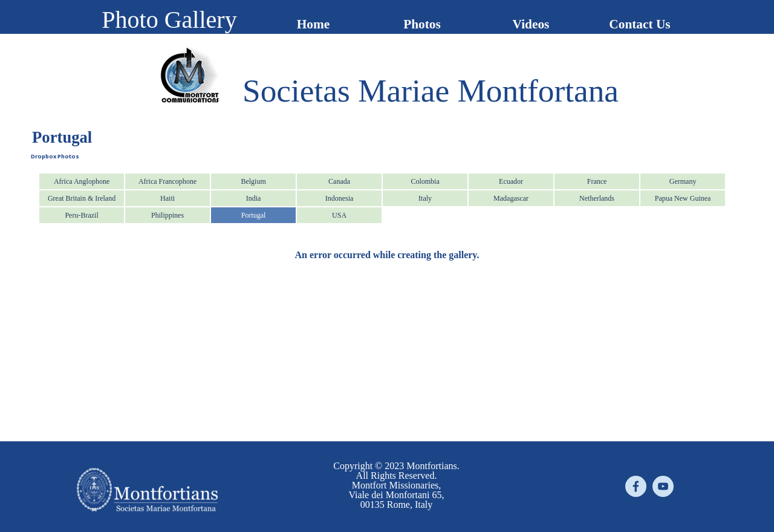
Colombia (425, 181)
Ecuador (511, 181)
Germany (683, 181)
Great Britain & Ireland (82, 198)
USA (339, 215)
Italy (425, 198)
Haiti (167, 198)
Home (314, 24)
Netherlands (597, 198)
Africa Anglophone (82, 181)
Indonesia (340, 198)
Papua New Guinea (683, 198)
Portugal (254, 215)
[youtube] (663, 486)
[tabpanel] (431, 91)
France (597, 181)
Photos (422, 24)
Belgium (253, 181)
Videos (531, 24)
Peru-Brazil (81, 215)
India (254, 198)
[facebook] (636, 486)
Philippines (167, 215)
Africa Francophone (167, 181)
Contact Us (639, 24)
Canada (339, 181)
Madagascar (511, 198)
